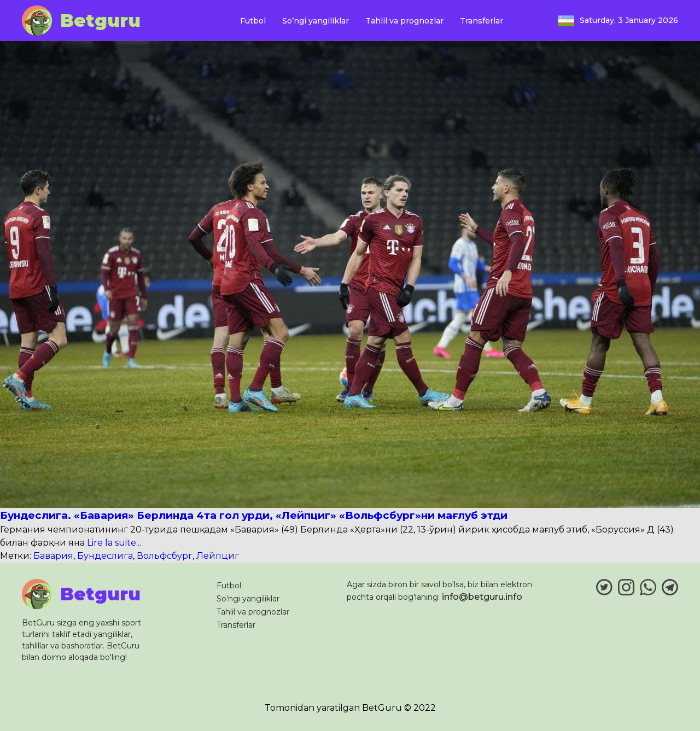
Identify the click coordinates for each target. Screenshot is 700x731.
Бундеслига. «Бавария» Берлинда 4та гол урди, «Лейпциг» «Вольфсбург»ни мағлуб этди (254, 515)
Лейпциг (218, 556)
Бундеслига (105, 556)
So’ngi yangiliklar (316, 21)
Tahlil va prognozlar (404, 21)
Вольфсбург (165, 556)
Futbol (253, 21)
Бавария (53, 556)
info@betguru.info (482, 597)
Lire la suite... (113, 543)
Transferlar (482, 21)
